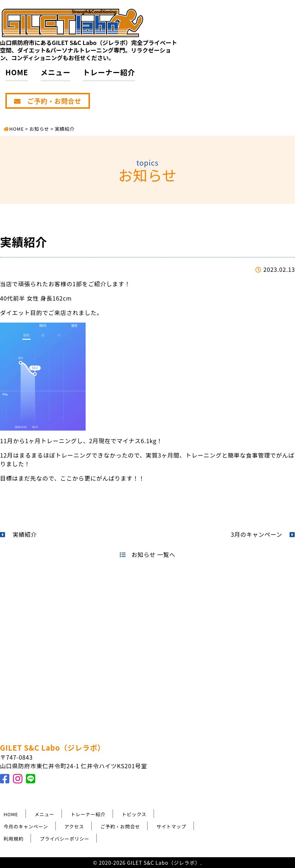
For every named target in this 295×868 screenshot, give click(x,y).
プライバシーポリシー (65, 839)
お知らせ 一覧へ (147, 554)
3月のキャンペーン (263, 534)
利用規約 (13, 839)
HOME (17, 72)
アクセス (74, 826)
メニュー (56, 72)
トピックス (134, 814)
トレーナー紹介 (109, 72)
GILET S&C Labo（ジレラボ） (53, 748)
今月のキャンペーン (26, 826)
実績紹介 (18, 534)
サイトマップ (171, 826)
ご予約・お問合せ (48, 101)
